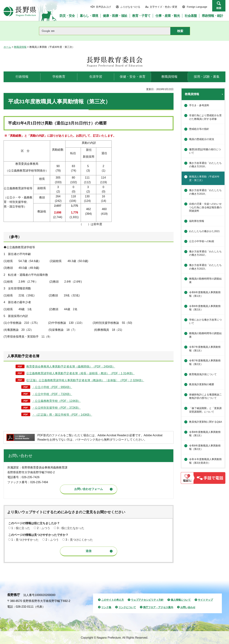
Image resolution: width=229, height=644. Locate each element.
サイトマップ (205, 600)
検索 (219, 8)
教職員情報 (20, 47)
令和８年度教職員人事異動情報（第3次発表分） (205, 461)
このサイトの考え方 (113, 600)
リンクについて (127, 607)
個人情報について (181, 600)
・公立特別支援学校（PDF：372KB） (56, 408)
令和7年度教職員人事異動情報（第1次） (205, 349)
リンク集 (106, 607)
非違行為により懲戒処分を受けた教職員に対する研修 (205, 117)
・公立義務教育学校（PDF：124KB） (56, 401)
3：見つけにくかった (79, 540)
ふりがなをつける (130, 7)
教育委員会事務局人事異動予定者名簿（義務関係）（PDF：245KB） (71, 367)
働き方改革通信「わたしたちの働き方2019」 (205, 192)
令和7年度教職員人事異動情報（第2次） (205, 362)
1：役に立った (21, 528)
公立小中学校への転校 (202, 241)
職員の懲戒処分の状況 (202, 139)
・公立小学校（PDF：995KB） (52, 387)
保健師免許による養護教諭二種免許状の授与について (205, 396)
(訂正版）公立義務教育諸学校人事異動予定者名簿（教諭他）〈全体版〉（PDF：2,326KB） (85, 380)
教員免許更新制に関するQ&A (206, 422)
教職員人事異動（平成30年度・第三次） (204, 178)
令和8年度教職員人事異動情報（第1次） (205, 434)
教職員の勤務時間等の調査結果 (205, 280)
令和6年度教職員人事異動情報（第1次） (205, 294)
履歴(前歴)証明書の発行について (205, 151)
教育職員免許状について (203, 374)
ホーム (7, 47)
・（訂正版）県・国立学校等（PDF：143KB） (62, 415)
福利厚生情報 (197, 221)
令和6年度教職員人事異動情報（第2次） (205, 308)
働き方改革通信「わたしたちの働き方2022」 (205, 253)
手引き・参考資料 (199, 105)
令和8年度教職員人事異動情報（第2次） (205, 447)
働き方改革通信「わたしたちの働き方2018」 (205, 165)
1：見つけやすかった (25, 540)
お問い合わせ (188, 607)
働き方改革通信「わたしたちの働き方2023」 (205, 267)
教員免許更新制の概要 (202, 384)
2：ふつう (44, 528)
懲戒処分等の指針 (199, 129)
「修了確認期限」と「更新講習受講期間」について (205, 410)
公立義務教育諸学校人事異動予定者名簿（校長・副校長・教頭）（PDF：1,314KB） (80, 373)
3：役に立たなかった (71, 528)
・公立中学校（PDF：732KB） (52, 394)
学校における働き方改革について (205, 321)
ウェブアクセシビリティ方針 (147, 600)
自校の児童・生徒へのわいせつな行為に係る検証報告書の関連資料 (205, 207)
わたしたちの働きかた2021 (204, 231)
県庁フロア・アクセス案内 (158, 607)
